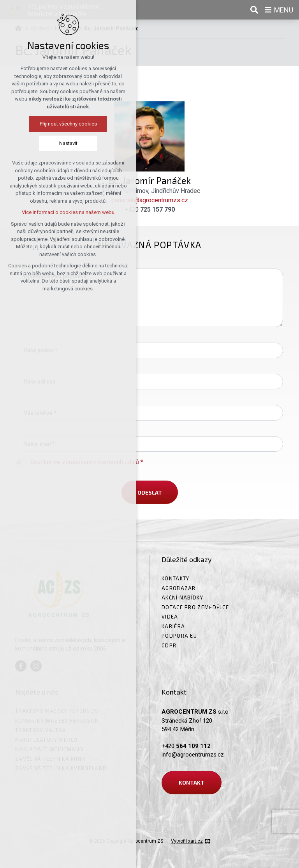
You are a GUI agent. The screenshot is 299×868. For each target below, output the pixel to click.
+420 (150, 209)
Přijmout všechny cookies (68, 124)
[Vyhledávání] (254, 10)
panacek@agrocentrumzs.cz (150, 200)
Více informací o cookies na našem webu (68, 212)
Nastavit (68, 143)
